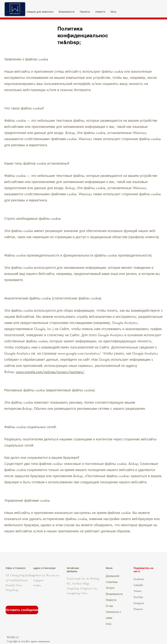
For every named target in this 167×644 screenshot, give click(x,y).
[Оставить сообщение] (22, 610)
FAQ (109, 624)
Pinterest (138, 609)
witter (138, 591)
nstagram (139, 603)
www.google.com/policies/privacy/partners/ (50, 372)
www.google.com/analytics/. (80, 353)
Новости (111, 600)
